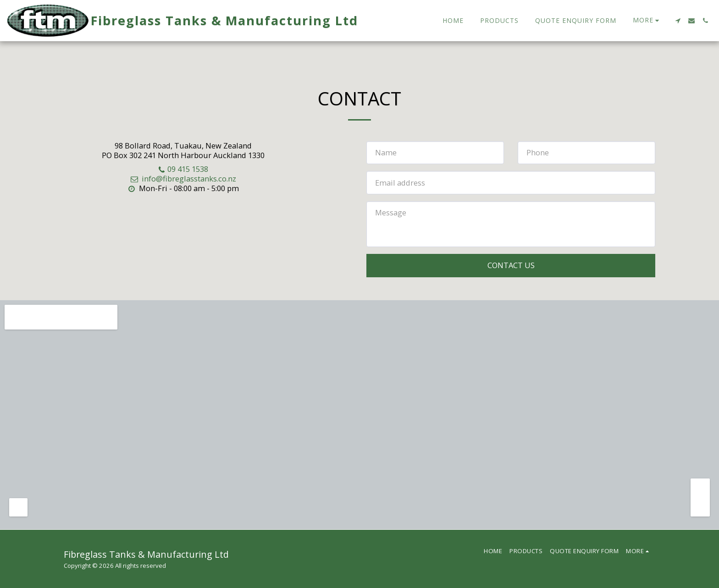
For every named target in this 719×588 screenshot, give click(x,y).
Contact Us (511, 265)
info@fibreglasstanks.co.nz (183, 179)
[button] (678, 21)
